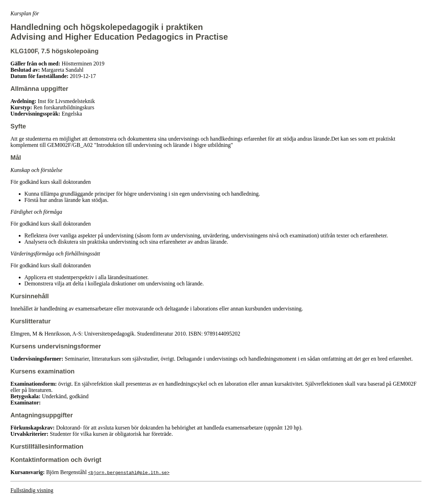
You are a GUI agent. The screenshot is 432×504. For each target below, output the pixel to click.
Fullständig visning (32, 490)
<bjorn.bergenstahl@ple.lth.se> (129, 472)
